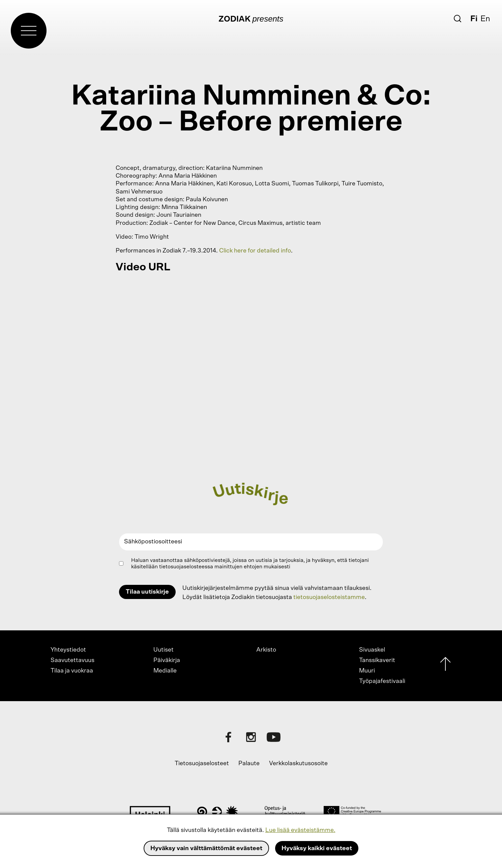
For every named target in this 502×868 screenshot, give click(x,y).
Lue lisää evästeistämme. (300, 830)
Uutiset (164, 650)
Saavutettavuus (72, 660)
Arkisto (266, 650)
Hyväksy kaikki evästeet (317, 848)
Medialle (165, 671)
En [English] (485, 19)
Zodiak (234, 19)
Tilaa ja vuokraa (72, 671)
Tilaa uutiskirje (147, 592)
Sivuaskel (372, 650)
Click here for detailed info (255, 251)
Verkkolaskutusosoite (298, 764)
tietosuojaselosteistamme (329, 597)
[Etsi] (457, 19)
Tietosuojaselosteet (202, 764)
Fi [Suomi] (474, 19)
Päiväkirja (167, 660)
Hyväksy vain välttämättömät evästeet (206, 848)
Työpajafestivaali (382, 681)
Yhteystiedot (68, 650)
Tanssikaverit (377, 660)
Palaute (249, 764)
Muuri (367, 671)
